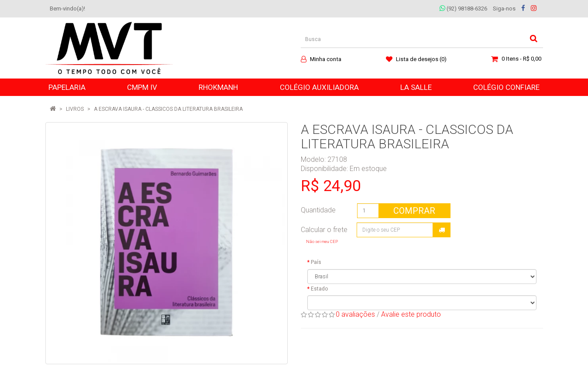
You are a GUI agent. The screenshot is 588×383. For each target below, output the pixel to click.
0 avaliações (355, 314)
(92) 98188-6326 (463, 9)
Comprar (414, 211)
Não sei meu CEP (322, 241)
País (316, 262)
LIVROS (75, 109)
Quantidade (318, 210)
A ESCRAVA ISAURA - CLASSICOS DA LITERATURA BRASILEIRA (168, 109)
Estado (319, 289)
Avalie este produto (411, 314)
